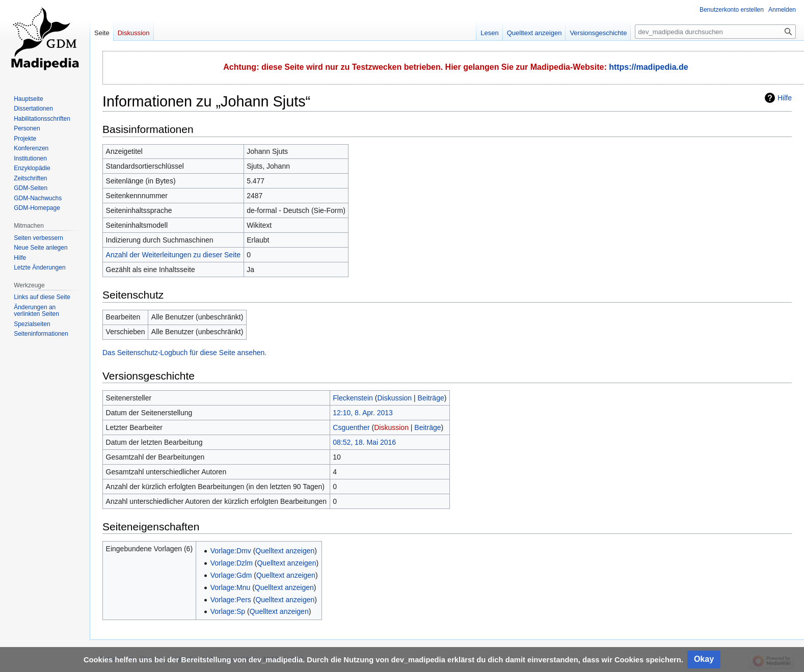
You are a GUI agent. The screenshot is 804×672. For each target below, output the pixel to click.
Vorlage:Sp (228, 611)
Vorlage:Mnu (231, 587)
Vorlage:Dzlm (232, 563)
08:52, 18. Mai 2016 (364, 442)
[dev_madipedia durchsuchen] (715, 32)
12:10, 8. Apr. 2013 (363, 413)
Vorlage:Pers (231, 600)
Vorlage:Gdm (231, 575)
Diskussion (394, 398)
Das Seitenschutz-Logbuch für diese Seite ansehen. (184, 353)
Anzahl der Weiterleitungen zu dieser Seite (173, 255)
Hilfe (785, 98)
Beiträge (431, 398)
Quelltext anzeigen (285, 551)
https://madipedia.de (649, 67)
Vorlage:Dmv (231, 551)
